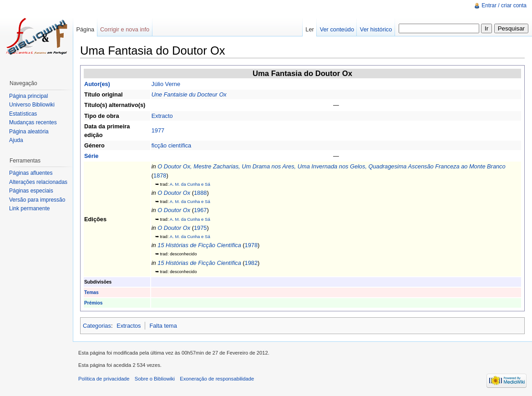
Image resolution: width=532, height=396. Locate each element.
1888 (200, 193)
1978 (251, 245)
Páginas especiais (31, 191)
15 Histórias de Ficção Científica (199, 245)
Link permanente (29, 208)
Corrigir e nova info (125, 29)
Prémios (93, 303)
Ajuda (16, 140)
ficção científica (172, 145)
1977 (158, 130)
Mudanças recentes (33, 122)
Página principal (28, 96)
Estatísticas (23, 114)
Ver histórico (376, 29)
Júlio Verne (166, 84)
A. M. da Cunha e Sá (190, 184)
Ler (310, 29)
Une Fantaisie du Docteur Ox (189, 94)
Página (85, 29)
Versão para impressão (37, 200)
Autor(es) (97, 84)
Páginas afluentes (31, 173)
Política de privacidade (104, 379)
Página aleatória (29, 132)
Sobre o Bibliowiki (155, 379)
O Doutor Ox (174, 193)
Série (91, 156)
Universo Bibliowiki (32, 105)
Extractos (129, 326)
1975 (200, 228)
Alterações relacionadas (38, 182)
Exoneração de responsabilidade (217, 379)
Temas (91, 292)
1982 (251, 263)
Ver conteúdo (337, 29)
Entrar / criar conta (504, 5)
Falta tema (163, 326)
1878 (160, 175)
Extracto (162, 116)
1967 (200, 210)
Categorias (97, 326)
